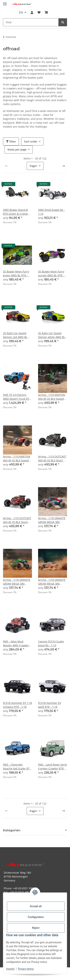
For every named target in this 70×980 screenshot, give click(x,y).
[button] (32, 12)
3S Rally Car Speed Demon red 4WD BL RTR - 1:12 (15, 335)
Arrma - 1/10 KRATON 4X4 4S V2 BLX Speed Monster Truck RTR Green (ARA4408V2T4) (52, 397)
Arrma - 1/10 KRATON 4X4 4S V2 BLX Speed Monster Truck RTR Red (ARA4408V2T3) (17, 459)
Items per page (17, 149)
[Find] (63, 22)
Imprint (10, 969)
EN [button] (21, 12)
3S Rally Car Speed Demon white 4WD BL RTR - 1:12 (52, 335)
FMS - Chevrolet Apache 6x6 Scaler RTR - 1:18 (17, 767)
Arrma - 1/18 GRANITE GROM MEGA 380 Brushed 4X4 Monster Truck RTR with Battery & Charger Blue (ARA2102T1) (52, 520)
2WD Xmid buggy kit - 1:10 (51, 212)
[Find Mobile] (31, 22)
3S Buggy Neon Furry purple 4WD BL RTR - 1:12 (51, 274)
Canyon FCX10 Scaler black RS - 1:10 (51, 643)
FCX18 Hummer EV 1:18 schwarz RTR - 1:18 (17, 705)
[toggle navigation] (5, 2)
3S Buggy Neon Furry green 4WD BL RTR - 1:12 (16, 274)
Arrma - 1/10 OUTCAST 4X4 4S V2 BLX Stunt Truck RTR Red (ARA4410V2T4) (17, 520)
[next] (64, 166)
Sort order (31, 141)
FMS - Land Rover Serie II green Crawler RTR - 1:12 (52, 767)
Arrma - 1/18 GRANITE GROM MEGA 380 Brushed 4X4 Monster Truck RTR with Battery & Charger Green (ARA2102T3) (17, 582)
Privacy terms (26, 969)
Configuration (36, 917)
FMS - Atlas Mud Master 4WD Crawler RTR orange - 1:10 (16, 643)
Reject (36, 928)
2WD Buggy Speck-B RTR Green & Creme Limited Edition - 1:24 (16, 212)
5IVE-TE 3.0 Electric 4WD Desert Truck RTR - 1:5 (17, 397)
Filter (11, 141)
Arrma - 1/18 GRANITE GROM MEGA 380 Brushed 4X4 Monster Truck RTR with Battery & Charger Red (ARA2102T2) (52, 582)
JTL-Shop (41, 975)
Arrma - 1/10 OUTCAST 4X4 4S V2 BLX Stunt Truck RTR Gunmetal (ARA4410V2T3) (52, 459)
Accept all (36, 906)
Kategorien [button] (12, 830)
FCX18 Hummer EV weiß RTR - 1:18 (50, 705)
